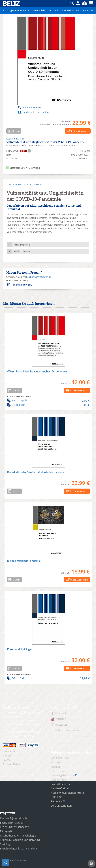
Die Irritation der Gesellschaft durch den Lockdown (36, 472)
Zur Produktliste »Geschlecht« (25, 185)
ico (72, 3)
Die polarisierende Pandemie (24, 561)
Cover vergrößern (31, 107)
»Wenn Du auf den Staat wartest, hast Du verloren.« (37, 371)
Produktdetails (22, 251)
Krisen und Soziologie (19, 649)
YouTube (61, 719)
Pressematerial (22, 245)
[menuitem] (24, 751)
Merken (13, 131)
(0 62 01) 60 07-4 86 (22, 285)
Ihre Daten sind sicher (19, 739)
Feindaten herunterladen (35, 112)
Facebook (61, 713)
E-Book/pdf (48, 405)
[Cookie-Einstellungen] (91, 863)
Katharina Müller (15, 139)
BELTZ (11, 4)
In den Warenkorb (77, 131)
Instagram (61, 725)
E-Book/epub (48, 401)
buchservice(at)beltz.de (39, 277)
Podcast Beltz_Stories (68, 730)
